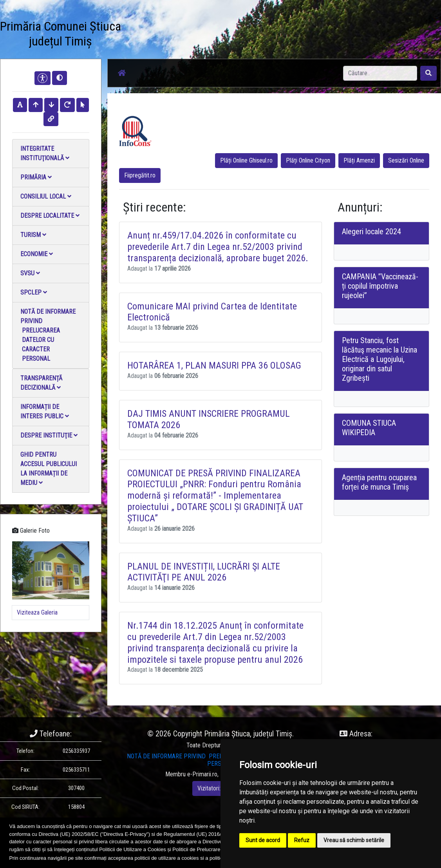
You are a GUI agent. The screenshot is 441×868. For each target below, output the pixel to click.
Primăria (36, 177)
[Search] (380, 73)
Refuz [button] (302, 840)
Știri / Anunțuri (152, 30)
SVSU (30, 273)
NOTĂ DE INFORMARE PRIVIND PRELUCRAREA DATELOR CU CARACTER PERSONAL (48, 335)
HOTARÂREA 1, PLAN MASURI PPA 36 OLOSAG (214, 365)
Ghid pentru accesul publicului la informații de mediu (49, 469)
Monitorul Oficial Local (267, 35)
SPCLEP (34, 292)
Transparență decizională (41, 383)
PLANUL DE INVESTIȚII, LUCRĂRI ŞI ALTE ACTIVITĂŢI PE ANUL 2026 (204, 572)
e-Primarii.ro (202, 774)
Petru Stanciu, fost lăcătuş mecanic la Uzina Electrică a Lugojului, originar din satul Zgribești (380, 359)
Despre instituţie (49, 435)
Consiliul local (46, 196)
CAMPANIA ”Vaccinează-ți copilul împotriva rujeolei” (380, 286)
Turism (33, 235)
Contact (236, 26)
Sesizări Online (406, 160)
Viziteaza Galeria (37, 612)
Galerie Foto (181, 30)
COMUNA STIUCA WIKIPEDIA (369, 428)
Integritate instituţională (45, 153)
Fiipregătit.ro (140, 175)
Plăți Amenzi (359, 160)
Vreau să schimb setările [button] (354, 840)
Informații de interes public (45, 411)
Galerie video (208, 30)
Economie (37, 254)
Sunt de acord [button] (263, 840)
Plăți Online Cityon (308, 160)
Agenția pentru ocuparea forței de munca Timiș (379, 482)
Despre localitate (50, 216)
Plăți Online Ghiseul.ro (246, 160)
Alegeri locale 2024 (371, 231)
